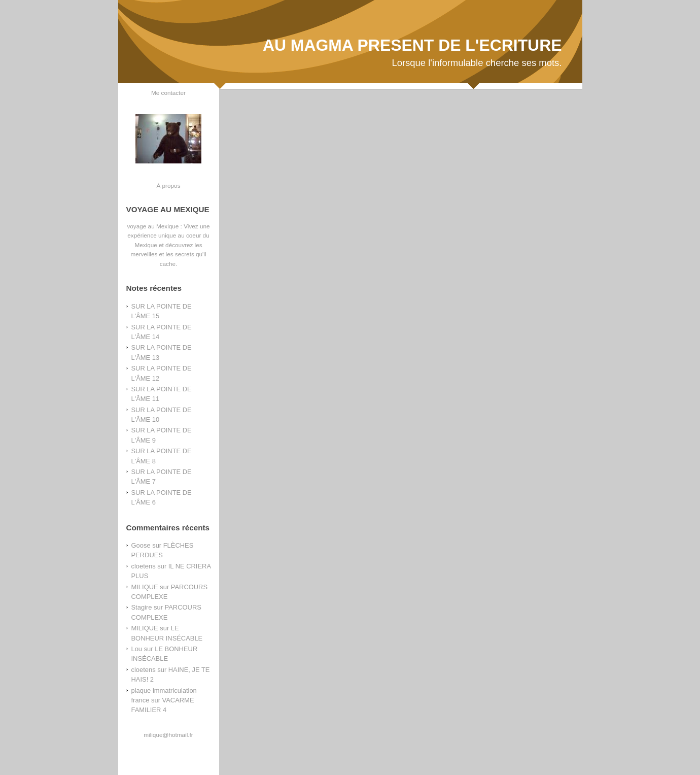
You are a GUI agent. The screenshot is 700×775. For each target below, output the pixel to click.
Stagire (142, 607)
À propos (168, 186)
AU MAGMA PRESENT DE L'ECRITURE (412, 45)
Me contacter (168, 93)
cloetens (144, 566)
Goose (141, 545)
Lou (137, 649)
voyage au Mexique (153, 226)
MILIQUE (145, 587)
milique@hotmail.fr (168, 735)
